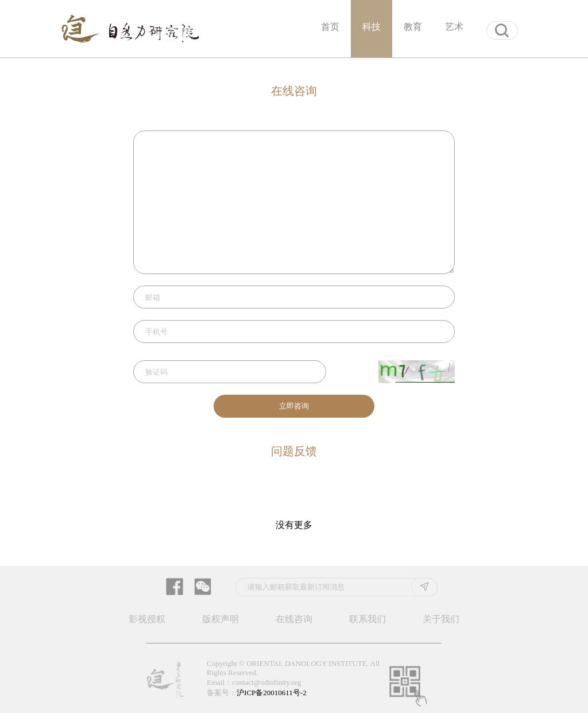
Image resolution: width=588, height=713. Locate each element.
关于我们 (441, 619)
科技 (372, 27)
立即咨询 (294, 406)
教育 (413, 27)
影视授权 (147, 619)
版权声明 (220, 619)
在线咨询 (294, 619)
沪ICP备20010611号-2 (272, 693)
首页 (330, 27)
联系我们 (367, 619)
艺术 (454, 27)
